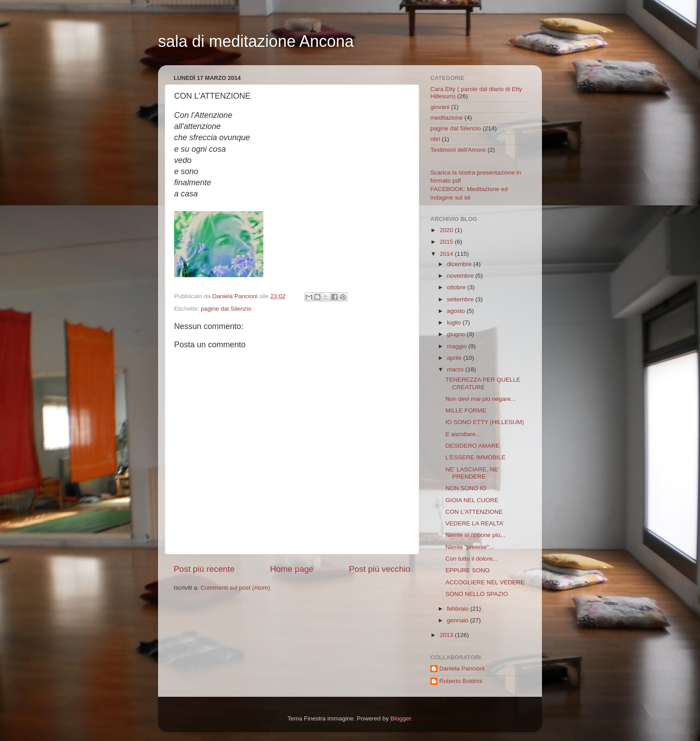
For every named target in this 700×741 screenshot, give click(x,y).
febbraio (459, 609)
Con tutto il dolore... (472, 559)
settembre (461, 299)
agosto (457, 311)
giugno (457, 334)
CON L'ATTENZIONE (474, 512)
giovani (440, 107)
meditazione (447, 118)
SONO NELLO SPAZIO (477, 594)
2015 (447, 242)
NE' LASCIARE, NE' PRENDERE (473, 473)
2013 (447, 635)
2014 (447, 254)
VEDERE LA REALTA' (475, 523)
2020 (447, 230)
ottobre (457, 287)
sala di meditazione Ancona (256, 41)
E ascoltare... (463, 434)
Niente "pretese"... (470, 547)
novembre (461, 276)
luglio (455, 323)
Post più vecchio (379, 569)
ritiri (435, 139)
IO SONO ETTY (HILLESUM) (485, 422)
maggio (458, 346)
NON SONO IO (466, 488)
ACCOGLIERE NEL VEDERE (485, 582)
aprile (455, 358)
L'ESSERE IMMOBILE (476, 457)
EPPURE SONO (468, 570)
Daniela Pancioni (462, 668)
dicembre (460, 264)
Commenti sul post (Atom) (235, 588)
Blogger (400, 718)
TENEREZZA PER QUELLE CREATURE (483, 383)
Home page (292, 569)
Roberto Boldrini (461, 681)
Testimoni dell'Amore (458, 150)
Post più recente (204, 569)
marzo (456, 369)
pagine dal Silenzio (226, 309)
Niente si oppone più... (475, 535)
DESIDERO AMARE (473, 446)
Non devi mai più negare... (481, 399)
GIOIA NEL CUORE (472, 500)
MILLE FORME (466, 410)
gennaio (458, 620)
